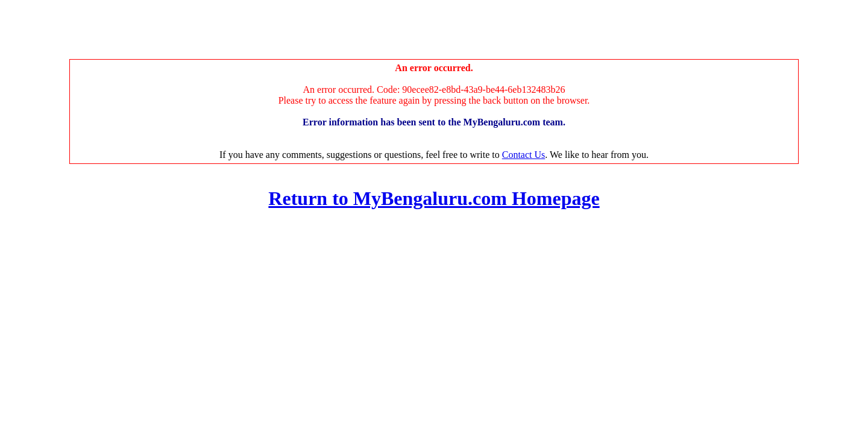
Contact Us (524, 155)
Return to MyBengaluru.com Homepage (434, 198)
